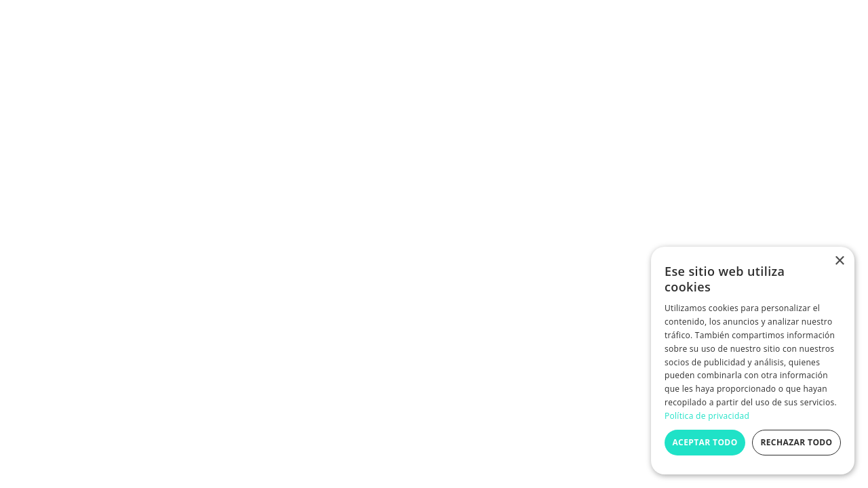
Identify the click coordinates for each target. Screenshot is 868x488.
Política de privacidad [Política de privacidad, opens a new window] (707, 416)
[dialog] (753, 361)
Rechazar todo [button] (796, 442)
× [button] (839, 261)
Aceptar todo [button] (705, 442)
